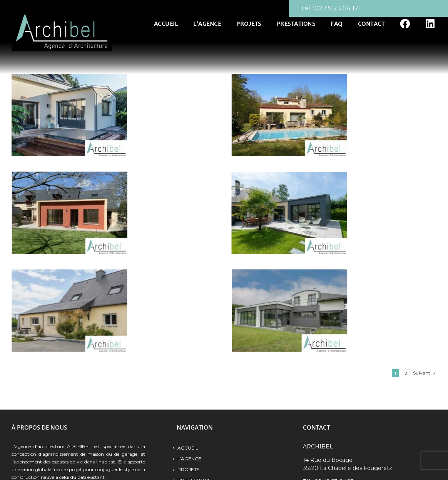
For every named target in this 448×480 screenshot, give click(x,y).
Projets (188, 469)
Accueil (188, 448)
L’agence (189, 459)
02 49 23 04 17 (336, 8)
